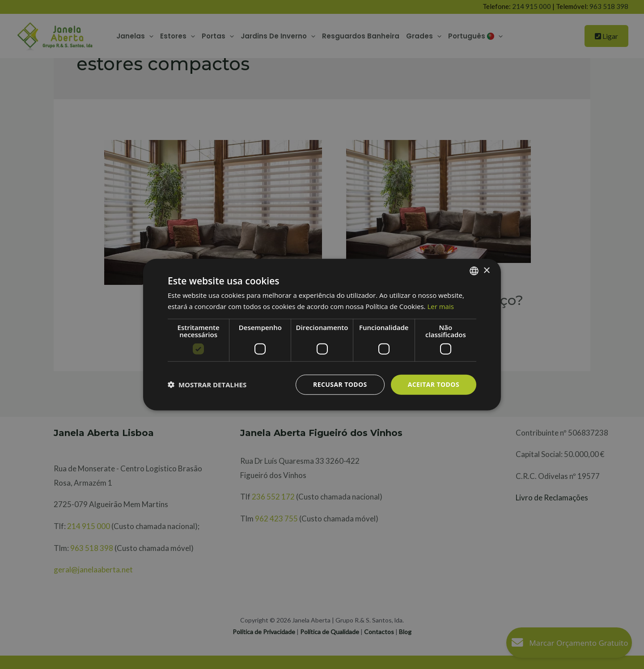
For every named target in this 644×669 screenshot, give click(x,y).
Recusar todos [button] (340, 384)
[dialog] (322, 334)
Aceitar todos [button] (434, 384)
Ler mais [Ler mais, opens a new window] (440, 306)
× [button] (486, 270)
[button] (207, 385)
